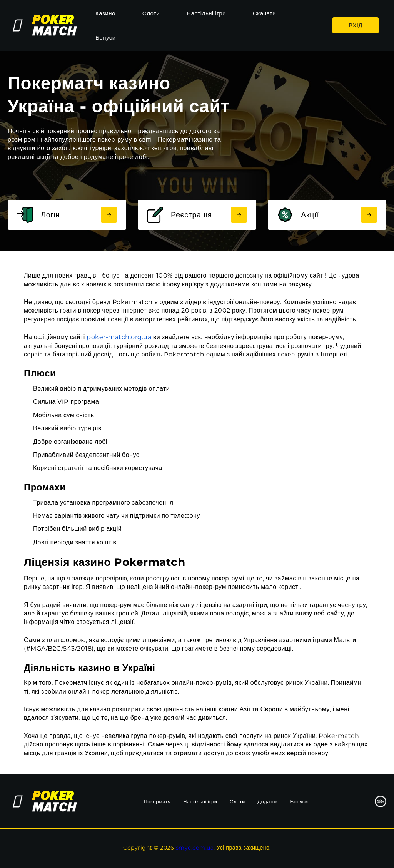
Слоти (151, 13)
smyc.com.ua (195, 848)
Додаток (268, 801)
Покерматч (157, 801)
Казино (105, 13)
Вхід (356, 25)
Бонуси (106, 38)
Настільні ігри (206, 13)
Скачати (264, 13)
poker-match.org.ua (119, 337)
